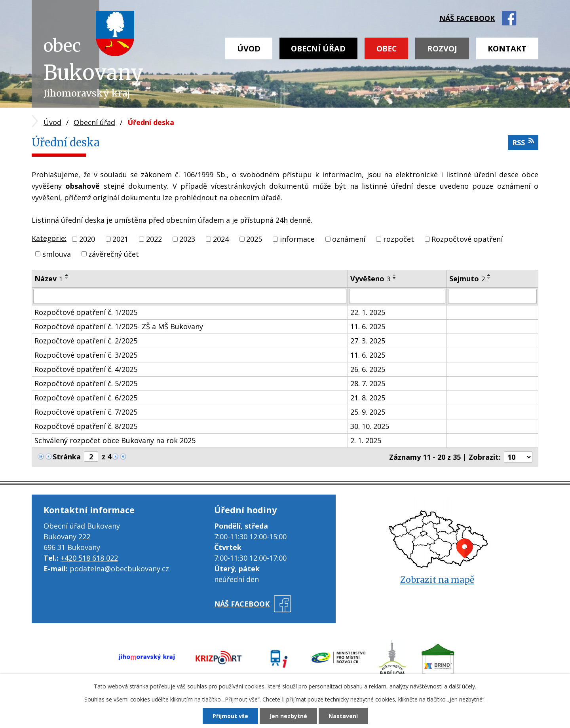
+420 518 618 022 (89, 558)
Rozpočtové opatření (467, 239)
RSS (523, 142)
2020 (87, 239)
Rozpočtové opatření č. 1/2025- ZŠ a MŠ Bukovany (119, 326)
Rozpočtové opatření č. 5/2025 (86, 383)
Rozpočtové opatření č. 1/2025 (86, 312)
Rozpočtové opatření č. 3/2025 (86, 355)
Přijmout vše (230, 716)
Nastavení (343, 716)
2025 (254, 239)
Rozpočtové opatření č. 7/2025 (86, 412)
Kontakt (507, 48)
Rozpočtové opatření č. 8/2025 (86, 426)
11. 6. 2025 (368, 326)
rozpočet (399, 239)
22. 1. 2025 (368, 312)
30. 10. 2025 (370, 426)
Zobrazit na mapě (437, 580)
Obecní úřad (318, 48)
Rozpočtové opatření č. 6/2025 (86, 398)
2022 (154, 239)
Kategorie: (49, 238)
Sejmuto (467, 279)
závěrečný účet (114, 254)
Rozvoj (442, 48)
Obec (387, 48)
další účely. (463, 686)
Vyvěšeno (370, 279)
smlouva (57, 254)
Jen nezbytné (288, 716)
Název (48, 279)
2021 (120, 239)
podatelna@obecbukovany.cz (119, 569)
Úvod (249, 48)
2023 (187, 239)
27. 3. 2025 (368, 341)
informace (297, 239)
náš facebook (467, 18)
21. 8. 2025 (368, 398)
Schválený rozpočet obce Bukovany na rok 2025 (115, 440)
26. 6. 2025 (368, 369)
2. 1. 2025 (366, 440)
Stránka (67, 457)
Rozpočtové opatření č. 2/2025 (86, 341)
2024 (221, 239)
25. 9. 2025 (368, 412)
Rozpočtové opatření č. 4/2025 (86, 369)
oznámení (349, 239)
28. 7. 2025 (368, 383)
